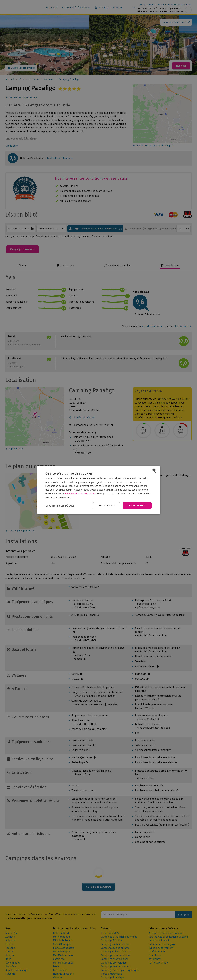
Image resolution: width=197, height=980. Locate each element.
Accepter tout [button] (137, 506)
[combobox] (154, 470)
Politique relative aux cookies (80, 493)
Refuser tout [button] (106, 506)
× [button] (155, 472)
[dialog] (99, 490)
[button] (60, 506)
